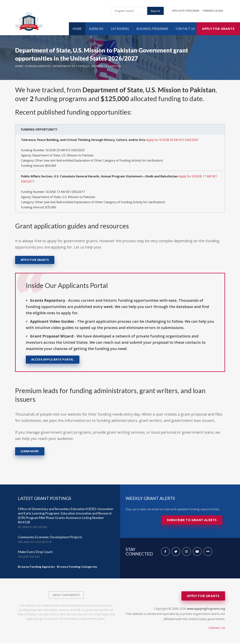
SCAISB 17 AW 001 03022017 (65, 192)
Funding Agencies (38, 67)
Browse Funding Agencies (36, 567)
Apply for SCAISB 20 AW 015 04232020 (175, 140)
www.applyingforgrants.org (206, 609)
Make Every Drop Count (35, 552)
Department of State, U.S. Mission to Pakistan (87, 67)
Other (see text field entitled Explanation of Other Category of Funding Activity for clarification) (100, 161)
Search (156, 11)
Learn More (30, 452)
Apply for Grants (218, 29)
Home (77, 29)
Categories (120, 29)
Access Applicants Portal (53, 360)
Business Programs (152, 29)
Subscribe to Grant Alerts (192, 520)
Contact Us (185, 29)
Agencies (96, 29)
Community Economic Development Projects (50, 538)
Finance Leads (213, 11)
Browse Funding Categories (77, 567)
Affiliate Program (185, 11)
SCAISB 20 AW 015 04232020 (65, 151)
